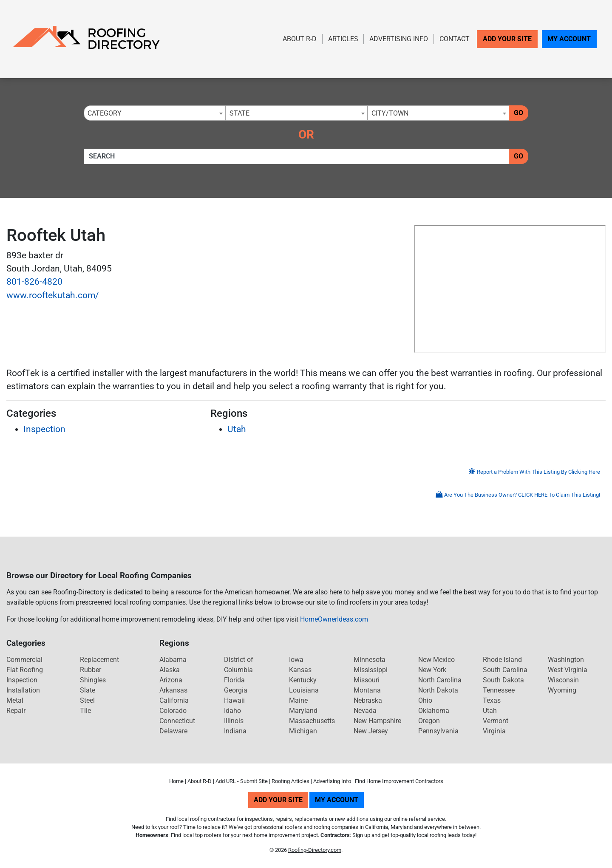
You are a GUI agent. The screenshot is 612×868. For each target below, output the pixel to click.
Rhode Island (502, 660)
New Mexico (436, 660)
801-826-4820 (34, 282)
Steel (87, 700)
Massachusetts (312, 721)
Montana (367, 690)
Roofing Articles (290, 781)
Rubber (91, 670)
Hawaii (234, 700)
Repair (16, 711)
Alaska (170, 670)
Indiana (235, 731)
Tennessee (499, 690)
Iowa (296, 660)
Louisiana (304, 690)
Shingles (93, 680)
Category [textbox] (105, 113)
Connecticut (177, 721)
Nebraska (368, 700)
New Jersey (371, 731)
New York (432, 670)
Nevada (365, 711)
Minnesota (370, 660)
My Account (569, 39)
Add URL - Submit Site (242, 781)
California (174, 700)
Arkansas (173, 690)
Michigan (303, 731)
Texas (492, 700)
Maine (298, 700)
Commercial (24, 660)
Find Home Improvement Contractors (399, 781)
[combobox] (155, 113)
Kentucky (303, 680)
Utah (237, 429)
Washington (566, 660)
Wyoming (562, 690)
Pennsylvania (438, 731)
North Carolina (440, 680)
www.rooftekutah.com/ (53, 295)
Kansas (300, 670)
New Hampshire (377, 721)
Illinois (234, 721)
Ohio (425, 700)
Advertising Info (399, 39)
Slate (88, 690)
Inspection (44, 429)
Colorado (173, 711)
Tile (85, 711)
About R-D (300, 39)
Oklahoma (434, 711)
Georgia (236, 690)
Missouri (367, 680)
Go (518, 113)
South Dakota (503, 680)
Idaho (232, 711)
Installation (23, 690)
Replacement (99, 660)
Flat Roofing (25, 670)
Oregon (429, 721)
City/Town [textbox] (390, 113)
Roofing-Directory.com (315, 850)
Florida (234, 680)
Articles (343, 39)
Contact (455, 39)
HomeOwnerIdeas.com (334, 619)
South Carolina (505, 670)
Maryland (303, 711)
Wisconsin (563, 680)
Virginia (494, 731)
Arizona (171, 680)
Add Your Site (507, 39)
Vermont (496, 721)
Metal (15, 700)
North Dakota (438, 690)
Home (176, 781)
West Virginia (568, 670)
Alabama (173, 660)
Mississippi (371, 670)
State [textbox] (239, 113)
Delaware (173, 731)
